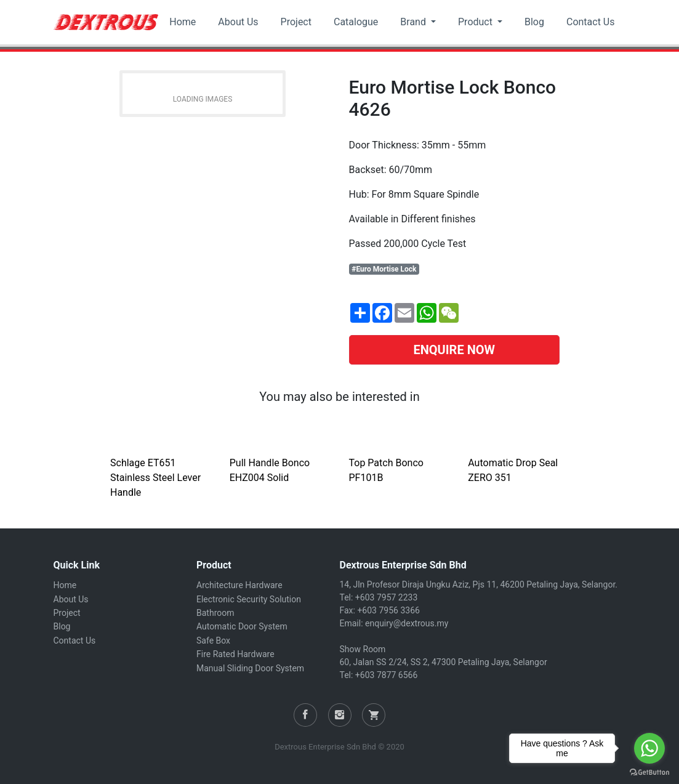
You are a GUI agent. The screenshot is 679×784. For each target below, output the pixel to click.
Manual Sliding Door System (250, 668)
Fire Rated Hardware (235, 654)
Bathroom (215, 613)
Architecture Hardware (239, 585)
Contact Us (591, 22)
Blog (534, 22)
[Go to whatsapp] (649, 748)
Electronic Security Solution (249, 599)
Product (476, 22)
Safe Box (213, 641)
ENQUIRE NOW (454, 350)
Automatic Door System (242, 626)
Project (296, 22)
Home (183, 22)
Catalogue (356, 22)
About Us (238, 22)
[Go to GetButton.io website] (649, 772)
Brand (414, 22)
